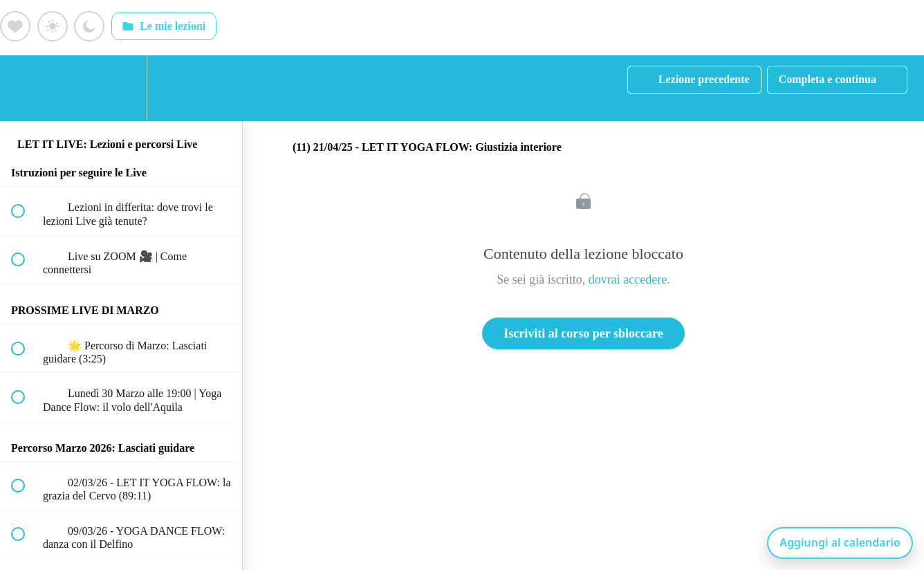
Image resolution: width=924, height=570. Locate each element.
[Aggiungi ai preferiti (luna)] (89, 26)
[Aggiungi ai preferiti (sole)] (53, 26)
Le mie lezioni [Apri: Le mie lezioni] (164, 26)
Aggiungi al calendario (840, 542)
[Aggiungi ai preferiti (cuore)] (15, 26)
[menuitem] (121, 88)
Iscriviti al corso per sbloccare (583, 333)
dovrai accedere (628, 279)
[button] (26, 88)
